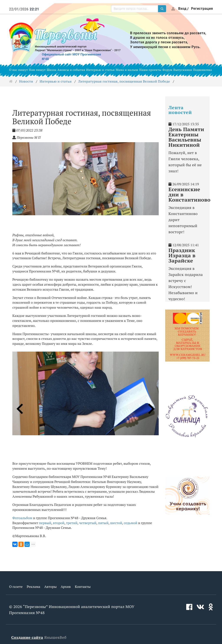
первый (45, 523)
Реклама (33, 587)
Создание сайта (27, 637)
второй (59, 523)
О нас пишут (19, 70)
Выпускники (183, 70)
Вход (182, 9)
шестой (116, 523)
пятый (103, 523)
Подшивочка (202, 70)
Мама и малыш (127, 70)
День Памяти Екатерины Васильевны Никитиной (186, 137)
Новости (26, 81)
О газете (16, 587)
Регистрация (202, 9)
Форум (167, 70)
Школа (51, 70)
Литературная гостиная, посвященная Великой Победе (124, 81)
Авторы (50, 587)
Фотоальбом (22, 518)
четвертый (88, 523)
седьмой (131, 523)
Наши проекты (150, 70)
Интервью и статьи (100, 70)
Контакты (83, 587)
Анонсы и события (71, 70)
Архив (66, 587)
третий (72, 523)
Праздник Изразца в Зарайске (182, 255)
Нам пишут (37, 70)
